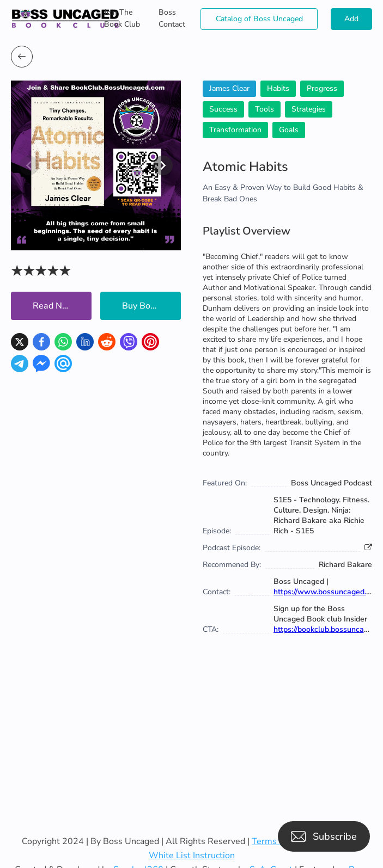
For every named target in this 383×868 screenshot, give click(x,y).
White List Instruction (192, 855)
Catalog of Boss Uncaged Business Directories (259, 22)
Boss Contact (172, 18)
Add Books (351, 22)
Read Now (54, 306)
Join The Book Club (122, 18)
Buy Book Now (151, 306)
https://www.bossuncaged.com (327, 592)
